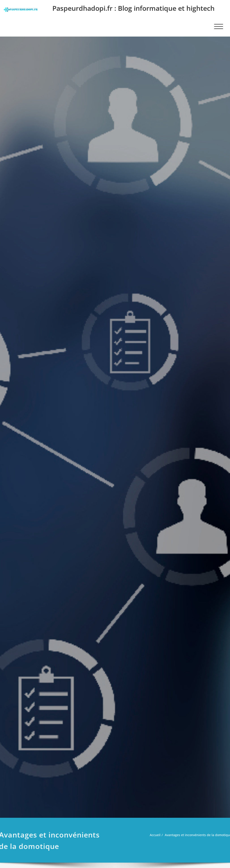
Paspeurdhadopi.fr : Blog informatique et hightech (133, 8)
